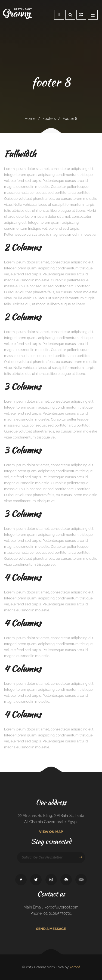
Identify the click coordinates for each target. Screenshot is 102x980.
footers (49, 119)
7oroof (75, 967)
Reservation (59, 14)
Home (30, 119)
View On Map (51, 832)
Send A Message (51, 929)
